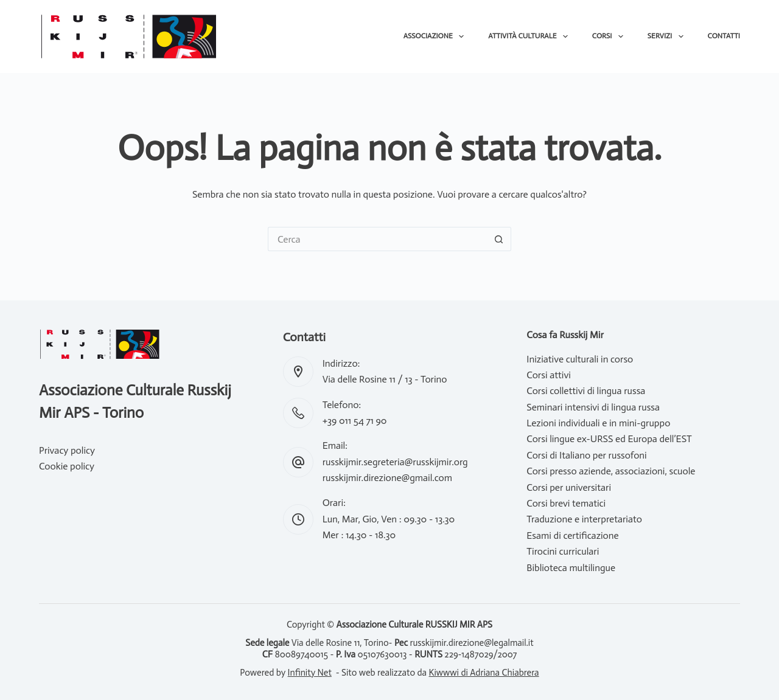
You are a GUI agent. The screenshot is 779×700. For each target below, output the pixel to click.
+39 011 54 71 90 (355, 421)
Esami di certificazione (572, 535)
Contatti (724, 36)
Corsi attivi (549, 375)
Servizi (668, 36)
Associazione (436, 36)
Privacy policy (67, 450)
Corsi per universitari (569, 487)
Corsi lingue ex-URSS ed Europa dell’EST (609, 439)
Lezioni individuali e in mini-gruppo (598, 423)
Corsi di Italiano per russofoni (586, 455)
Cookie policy (67, 466)
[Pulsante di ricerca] (499, 239)
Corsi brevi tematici (566, 503)
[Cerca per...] (377, 239)
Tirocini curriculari (563, 551)
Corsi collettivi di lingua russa (586, 391)
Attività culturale (530, 36)
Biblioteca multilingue (571, 568)
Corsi (610, 36)
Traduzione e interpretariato (584, 519)
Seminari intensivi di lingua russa (593, 407)
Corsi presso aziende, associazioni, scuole (611, 471)
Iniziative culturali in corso (580, 359)
